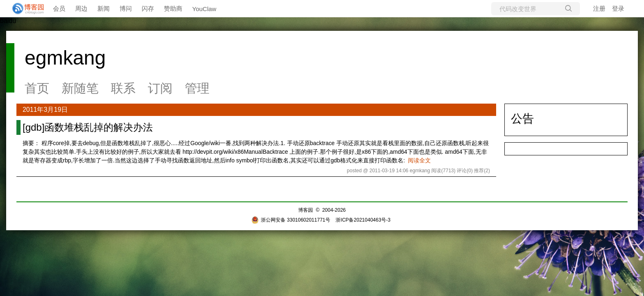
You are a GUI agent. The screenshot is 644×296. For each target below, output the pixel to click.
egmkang (65, 58)
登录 (618, 8)
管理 (197, 88)
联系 (123, 88)
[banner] (25, 9)
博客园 (306, 210)
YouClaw (204, 9)
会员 (59, 8)
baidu (8, 21)
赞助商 (173, 8)
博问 (126, 8)
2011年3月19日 (45, 110)
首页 (37, 88)
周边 (81, 8)
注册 (599, 8)
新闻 (103, 8)
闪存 (148, 8)
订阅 (160, 88)
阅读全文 (419, 160)
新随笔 (80, 88)
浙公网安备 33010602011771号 (291, 220)
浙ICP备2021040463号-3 (363, 220)
